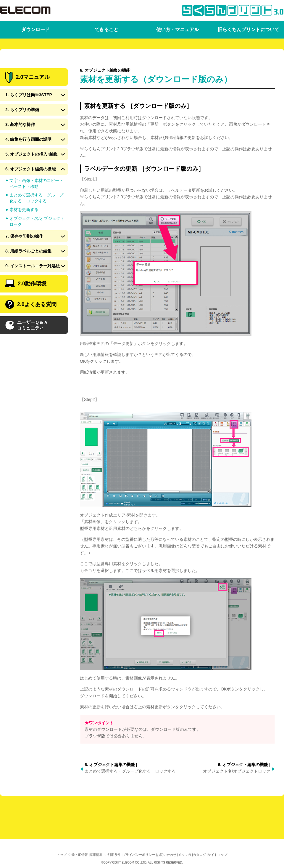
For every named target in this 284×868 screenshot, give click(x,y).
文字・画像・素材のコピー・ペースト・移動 (36, 205)
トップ (62, 855)
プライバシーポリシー (139, 855)
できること (106, 29)
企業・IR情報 (78, 855)
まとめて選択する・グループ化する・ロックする (130, 771)
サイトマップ (217, 855)
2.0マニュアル (28, 99)
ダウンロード (35, 29)
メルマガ (185, 855)
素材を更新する (24, 231)
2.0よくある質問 (31, 326)
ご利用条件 (113, 855)
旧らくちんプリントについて (248, 29)
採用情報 (96, 855)
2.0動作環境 (26, 305)
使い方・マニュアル (177, 29)
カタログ (199, 855)
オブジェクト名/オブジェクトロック (237, 771)
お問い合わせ (167, 855)
